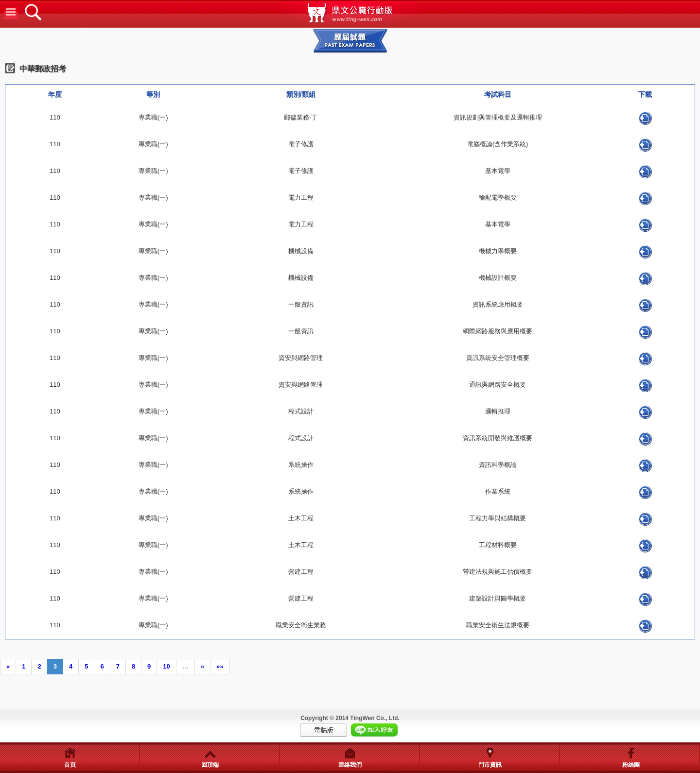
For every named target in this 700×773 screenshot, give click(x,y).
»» (220, 666)
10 (166, 666)
